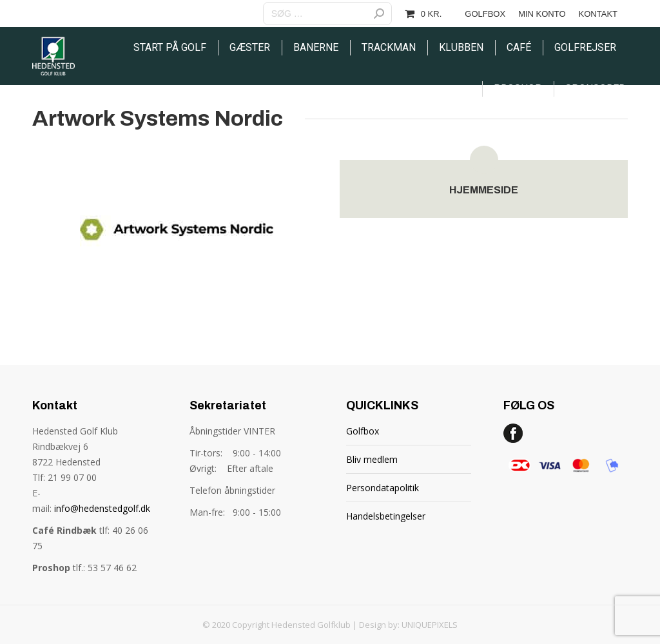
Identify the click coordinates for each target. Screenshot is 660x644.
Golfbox (363, 431)
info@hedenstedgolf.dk (102, 508)
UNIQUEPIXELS (430, 625)
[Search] (327, 14)
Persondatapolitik (383, 488)
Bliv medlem (372, 459)
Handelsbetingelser (386, 516)
